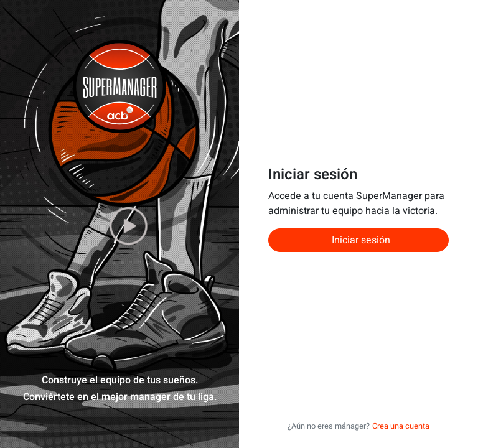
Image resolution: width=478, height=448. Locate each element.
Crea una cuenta (401, 426)
